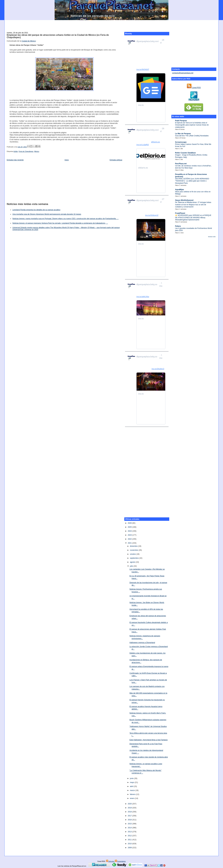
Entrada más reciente (15, 160)
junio (132, 778)
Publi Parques (181, 121)
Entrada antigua (116, 160)
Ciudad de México (29, 41)
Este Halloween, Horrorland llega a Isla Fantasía (148, 740)
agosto (133, 562)
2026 (130, 523)
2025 (130, 527)
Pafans (178, 226)
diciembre (134, 546)
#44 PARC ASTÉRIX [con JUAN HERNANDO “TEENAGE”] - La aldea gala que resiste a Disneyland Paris (192, 181)
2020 (130, 804)
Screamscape (181, 142)
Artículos (110, 861)
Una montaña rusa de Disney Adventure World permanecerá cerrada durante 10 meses (47, 214)
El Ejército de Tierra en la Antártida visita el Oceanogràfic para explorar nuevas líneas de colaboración (192, 125)
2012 (130, 836)
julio (132, 566)
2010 (130, 844)
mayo (132, 782)
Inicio (67, 160)
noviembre (134, 550)
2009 (130, 848)
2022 (130, 539)
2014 (130, 828)
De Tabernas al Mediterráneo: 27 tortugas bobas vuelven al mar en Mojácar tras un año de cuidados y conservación (193, 205)
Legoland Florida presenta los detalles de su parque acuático (36, 210)
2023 (130, 535)
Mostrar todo (212, 237)
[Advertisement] (111, 24)
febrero (133, 794)
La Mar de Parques (183, 134)
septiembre (134, 558)
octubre (133, 554)
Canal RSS (194, 88)
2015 (130, 824)
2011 (130, 840)
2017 (130, 816)
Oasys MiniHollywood (184, 200)
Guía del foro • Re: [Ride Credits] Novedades (192, 136)
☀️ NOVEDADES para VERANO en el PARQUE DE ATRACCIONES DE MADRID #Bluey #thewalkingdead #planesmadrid (193, 218)
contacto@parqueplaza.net (183, 73)
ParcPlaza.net (181, 164)
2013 (130, 832)
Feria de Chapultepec (26, 151)
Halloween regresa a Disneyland (142, 643)
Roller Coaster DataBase (185, 153)
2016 (130, 820)
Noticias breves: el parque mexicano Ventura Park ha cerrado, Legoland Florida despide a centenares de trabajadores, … (60, 223)
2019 (130, 808)
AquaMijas (179, 190)
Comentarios (120, 861)
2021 (130, 543)
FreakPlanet (180, 213)
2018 (130, 812)
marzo (133, 790)
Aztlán (16, 151)
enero (132, 798)
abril (132, 786)
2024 (130, 531)
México (37, 151)
